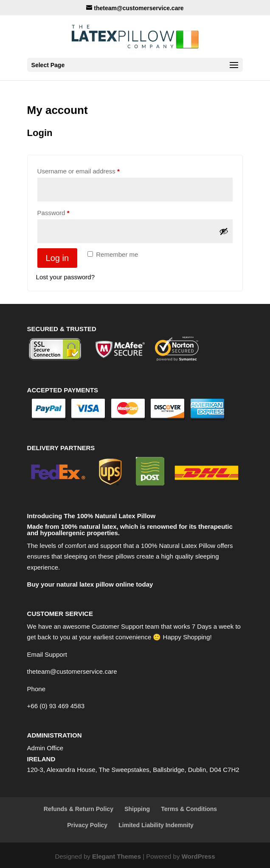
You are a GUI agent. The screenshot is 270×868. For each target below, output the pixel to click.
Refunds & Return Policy (79, 809)
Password (66, 211)
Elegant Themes (117, 856)
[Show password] (224, 231)
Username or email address (91, 170)
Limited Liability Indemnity (156, 825)
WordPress (198, 856)
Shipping (137, 809)
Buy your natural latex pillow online (81, 584)
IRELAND (41, 759)
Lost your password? (65, 277)
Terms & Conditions (189, 809)
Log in (58, 258)
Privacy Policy (87, 825)
